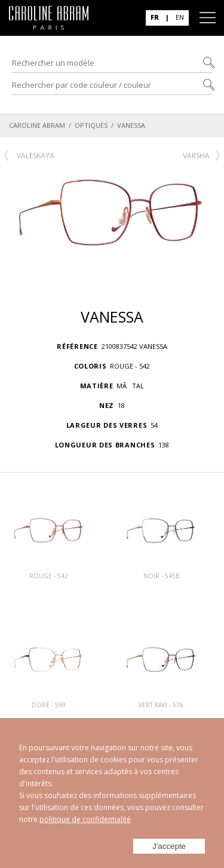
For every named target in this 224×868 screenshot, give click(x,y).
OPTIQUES (91, 125)
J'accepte (169, 846)
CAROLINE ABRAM (37, 125)
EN (180, 17)
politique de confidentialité (85, 819)
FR (155, 17)
